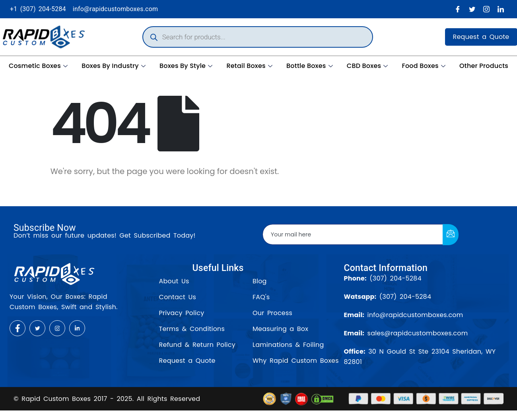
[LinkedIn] (501, 9)
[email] (353, 234)
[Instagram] (486, 9)
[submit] (451, 235)
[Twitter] (472, 9)
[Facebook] (458, 9)
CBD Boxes (368, 66)
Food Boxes (425, 66)
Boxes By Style (187, 66)
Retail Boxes (250, 66)
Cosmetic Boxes (39, 66)
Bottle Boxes (311, 66)
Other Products (484, 66)
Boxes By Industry (115, 66)
